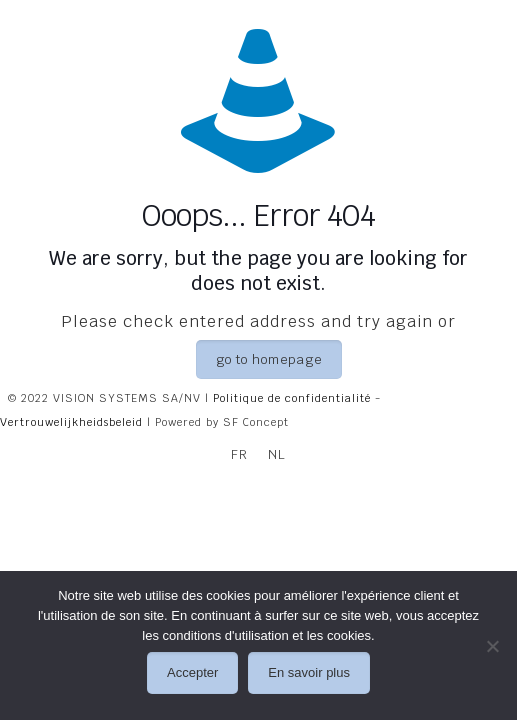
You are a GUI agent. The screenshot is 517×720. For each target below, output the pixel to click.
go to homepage (269, 359)
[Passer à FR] (239, 454)
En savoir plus (309, 672)
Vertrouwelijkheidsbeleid (71, 422)
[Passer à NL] (277, 454)
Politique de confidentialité (292, 398)
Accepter (192, 672)
